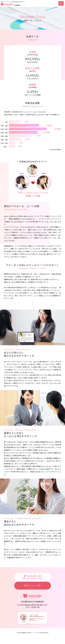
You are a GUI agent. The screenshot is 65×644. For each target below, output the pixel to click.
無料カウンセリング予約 (32, 587)
